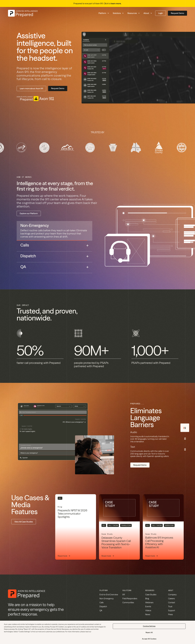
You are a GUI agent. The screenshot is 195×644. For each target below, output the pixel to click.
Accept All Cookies (149, 639)
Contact (172, 602)
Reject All (149, 632)
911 (124, 595)
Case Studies (151, 595)
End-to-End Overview (109, 595)
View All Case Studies (24, 522)
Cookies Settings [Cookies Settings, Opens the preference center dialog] (149, 626)
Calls (101, 602)
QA (101, 610)
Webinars (149, 602)
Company (172, 595)
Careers (171, 599)
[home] (23, 13)
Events (148, 606)
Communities (128, 602)
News (148, 614)
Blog (147, 599)
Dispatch (103, 606)
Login (161, 13)
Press (170, 614)
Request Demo (177, 13)
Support (172, 610)
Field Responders (130, 599)
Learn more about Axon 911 (31, 89)
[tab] (54, 231)
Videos (148, 610)
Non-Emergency (107, 599)
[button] (92, 13)
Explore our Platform (29, 213)
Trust (170, 606)
